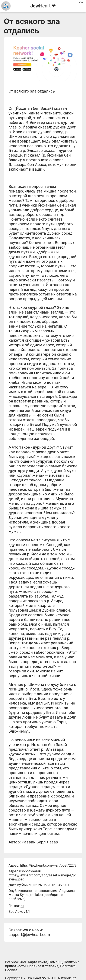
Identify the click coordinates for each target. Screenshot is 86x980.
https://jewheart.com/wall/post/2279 (48, 865)
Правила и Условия (43, 966)
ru (22, 906)
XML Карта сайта (34, 962)
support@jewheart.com (29, 935)
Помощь (55, 962)
